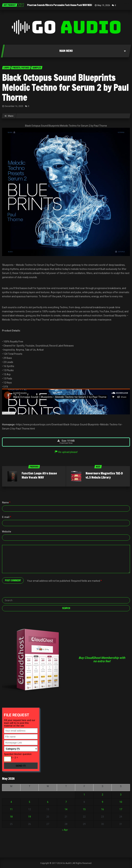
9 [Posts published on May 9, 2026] (102, 802)
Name (6, 503)
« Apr (65, 830)
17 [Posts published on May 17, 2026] (121, 810)
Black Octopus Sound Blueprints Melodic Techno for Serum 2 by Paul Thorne (65, 88)
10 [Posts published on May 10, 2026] (121, 802)
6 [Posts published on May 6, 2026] (48, 802)
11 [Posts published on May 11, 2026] (11, 810)
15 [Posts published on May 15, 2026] (84, 810)
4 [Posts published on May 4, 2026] (11, 802)
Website (7, 532)
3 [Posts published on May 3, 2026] (121, 795)
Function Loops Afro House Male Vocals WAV (39, 475)
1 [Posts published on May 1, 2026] (84, 795)
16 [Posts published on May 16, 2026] (102, 810)
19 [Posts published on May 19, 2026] (30, 817)
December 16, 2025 (14, 106)
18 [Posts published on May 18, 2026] (11, 817)
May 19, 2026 (104, 5)
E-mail (7, 517)
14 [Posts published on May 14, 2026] (66, 810)
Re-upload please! (66, 452)
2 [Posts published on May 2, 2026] (102, 795)
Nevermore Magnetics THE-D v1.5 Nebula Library (104, 475)
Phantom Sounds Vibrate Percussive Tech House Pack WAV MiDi (60, 5)
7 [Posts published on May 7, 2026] (66, 802)
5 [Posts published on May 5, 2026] (30, 802)
